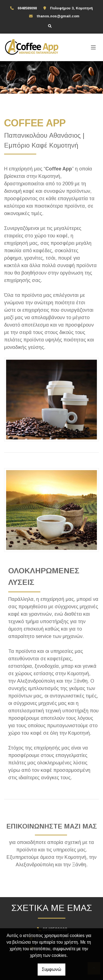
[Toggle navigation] (93, 47)
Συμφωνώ (51, 969)
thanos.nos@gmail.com (58, 16)
